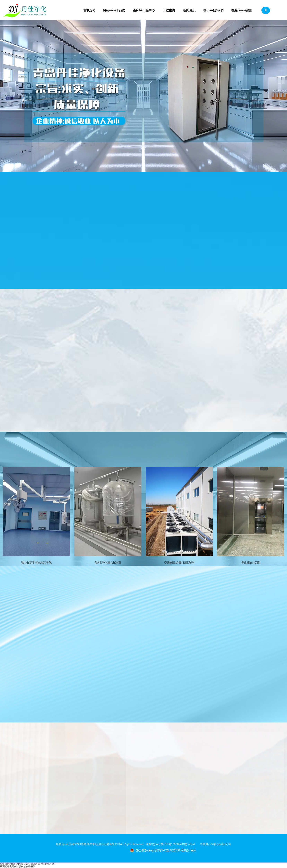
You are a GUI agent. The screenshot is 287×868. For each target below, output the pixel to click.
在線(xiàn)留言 (242, 10)
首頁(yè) (89, 10)
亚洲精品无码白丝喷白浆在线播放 (18, 866)
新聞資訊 (189, 10)
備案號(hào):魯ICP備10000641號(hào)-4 (173, 844)
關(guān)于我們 (114, 10)
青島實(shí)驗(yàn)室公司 (215, 844)
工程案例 (169, 10)
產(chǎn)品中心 (144, 10)
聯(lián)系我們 (213, 10)
